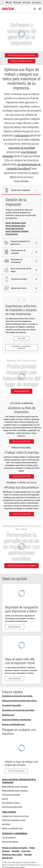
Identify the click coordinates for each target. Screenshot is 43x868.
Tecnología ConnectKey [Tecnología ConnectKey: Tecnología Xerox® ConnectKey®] (12, 705)
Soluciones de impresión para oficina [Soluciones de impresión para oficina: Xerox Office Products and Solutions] (17, 696)
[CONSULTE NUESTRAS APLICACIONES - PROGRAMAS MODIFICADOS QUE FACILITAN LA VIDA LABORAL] (21, 547)
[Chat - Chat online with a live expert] (9, 2)
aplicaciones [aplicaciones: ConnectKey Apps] (22, 135)
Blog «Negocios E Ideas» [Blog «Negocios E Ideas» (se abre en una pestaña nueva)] (11, 803)
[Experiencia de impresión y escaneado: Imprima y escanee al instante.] (21, 347)
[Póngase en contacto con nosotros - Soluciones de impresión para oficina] (21, 55)
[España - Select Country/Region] (18, 2)
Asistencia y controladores (15, 833)
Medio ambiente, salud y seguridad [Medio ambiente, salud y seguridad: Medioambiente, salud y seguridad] (15, 787)
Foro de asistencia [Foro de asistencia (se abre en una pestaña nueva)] (9, 837)
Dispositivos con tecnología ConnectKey (18, 710)
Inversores (6, 851)
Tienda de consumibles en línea (14, 820)
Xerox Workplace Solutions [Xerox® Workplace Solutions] (17, 231)
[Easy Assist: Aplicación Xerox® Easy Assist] (22, 339)
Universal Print (12, 234)
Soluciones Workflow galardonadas (17, 720)
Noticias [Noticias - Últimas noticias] (5, 799)
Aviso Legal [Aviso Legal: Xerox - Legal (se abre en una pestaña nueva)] (26, 851)
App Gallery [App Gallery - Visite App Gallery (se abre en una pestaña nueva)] (6, 824)
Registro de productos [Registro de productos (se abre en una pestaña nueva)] (10, 842)
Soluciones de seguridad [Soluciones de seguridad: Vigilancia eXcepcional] (11, 795)
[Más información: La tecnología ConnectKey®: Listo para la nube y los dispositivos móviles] (21, 660)
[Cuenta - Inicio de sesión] (27, 2)
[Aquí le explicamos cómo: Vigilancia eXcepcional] (21, 514)
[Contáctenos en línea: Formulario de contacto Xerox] (21, 757)
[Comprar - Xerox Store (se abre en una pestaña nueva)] (37, 2)
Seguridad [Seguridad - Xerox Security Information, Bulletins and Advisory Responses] (28, 854)
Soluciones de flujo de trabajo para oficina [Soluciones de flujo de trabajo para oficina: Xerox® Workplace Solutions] (19, 701)
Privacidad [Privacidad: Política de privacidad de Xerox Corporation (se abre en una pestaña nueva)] (16, 851)
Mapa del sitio (7, 858)
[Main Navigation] (40, 9)
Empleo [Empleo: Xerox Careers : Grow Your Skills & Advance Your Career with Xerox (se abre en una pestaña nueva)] (32, 848)
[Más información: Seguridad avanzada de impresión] (21, 608)
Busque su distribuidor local (13, 724)
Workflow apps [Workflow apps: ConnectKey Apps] (8, 715)
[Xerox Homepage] (8, 9)
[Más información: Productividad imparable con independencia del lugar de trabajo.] (21, 377)
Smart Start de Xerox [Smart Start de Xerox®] (15, 229)
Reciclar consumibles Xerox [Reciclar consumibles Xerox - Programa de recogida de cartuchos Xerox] (12, 807)
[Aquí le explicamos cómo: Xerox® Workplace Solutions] (21, 441)
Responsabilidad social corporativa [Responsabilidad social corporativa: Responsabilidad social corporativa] (15, 791)
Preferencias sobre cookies (12, 854)
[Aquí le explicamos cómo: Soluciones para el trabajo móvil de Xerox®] (21, 476)
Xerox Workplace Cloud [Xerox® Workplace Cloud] (16, 223)
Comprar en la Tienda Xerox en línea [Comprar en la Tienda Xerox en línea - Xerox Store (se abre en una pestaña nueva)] (15, 816)
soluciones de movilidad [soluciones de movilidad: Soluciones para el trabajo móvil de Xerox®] (22, 148)
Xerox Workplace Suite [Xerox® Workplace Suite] (15, 226)
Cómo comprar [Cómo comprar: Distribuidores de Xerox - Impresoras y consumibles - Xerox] (9, 812)
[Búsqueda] (35, 9)
